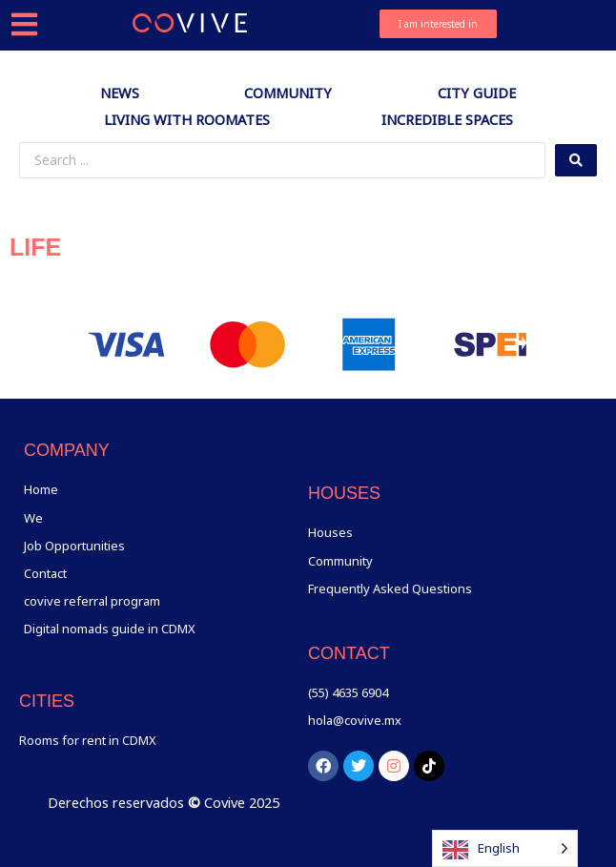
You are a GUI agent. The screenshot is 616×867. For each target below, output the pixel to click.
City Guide (477, 93)
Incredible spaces (447, 119)
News (120, 93)
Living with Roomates (187, 119)
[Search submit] (576, 160)
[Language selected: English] (505, 848)
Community (288, 93)
